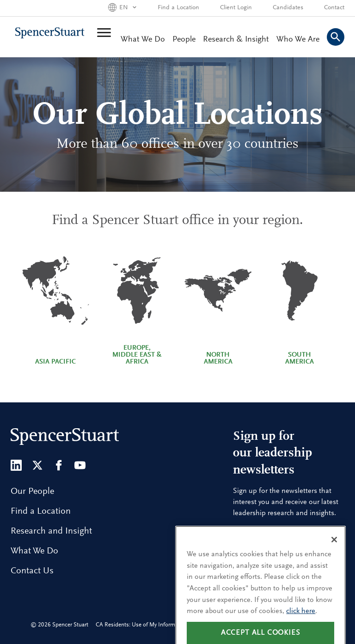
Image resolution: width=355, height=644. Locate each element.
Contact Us (32, 571)
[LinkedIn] (16, 465)
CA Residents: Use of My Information (142, 625)
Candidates (288, 8)
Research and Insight (51, 531)
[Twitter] (37, 465)
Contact (334, 8)
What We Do (143, 40)
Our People (32, 492)
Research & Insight (236, 40)
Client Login (236, 8)
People (184, 40)
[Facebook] (59, 465)
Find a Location (178, 8)
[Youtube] (80, 465)
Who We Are (298, 40)
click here (301, 623)
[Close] (334, 551)
